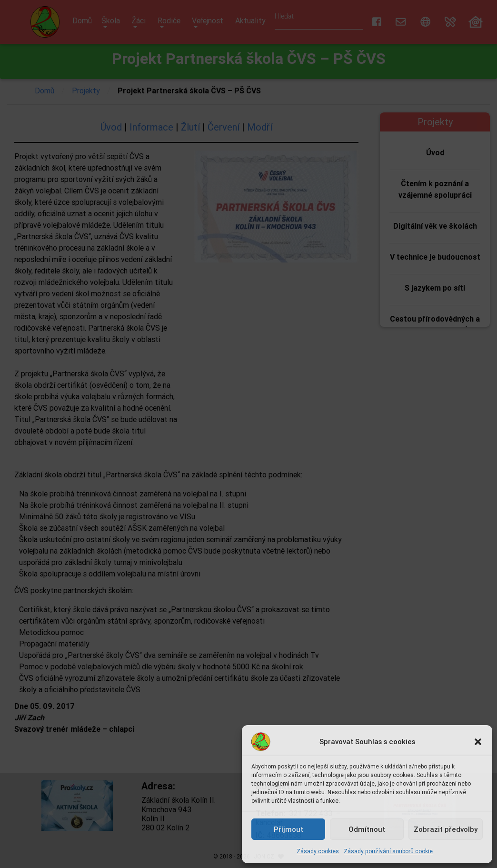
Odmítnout (367, 829)
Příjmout (288, 829)
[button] (478, 742)
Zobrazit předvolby (446, 829)
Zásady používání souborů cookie (388, 851)
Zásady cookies (318, 851)
